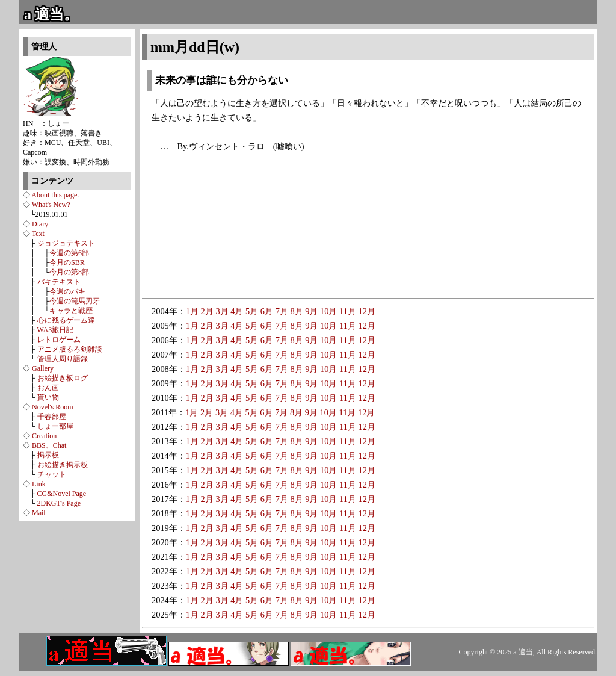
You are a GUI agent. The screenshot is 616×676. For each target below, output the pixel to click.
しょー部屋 (55, 426)
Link (39, 484)
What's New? (51, 205)
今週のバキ (67, 291)
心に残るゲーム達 (66, 320)
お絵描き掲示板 (63, 465)
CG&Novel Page (62, 494)
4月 (237, 311)
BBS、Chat (49, 445)
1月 (192, 311)
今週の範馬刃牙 (75, 301)
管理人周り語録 (63, 359)
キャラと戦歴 (71, 311)
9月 (311, 311)
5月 (252, 311)
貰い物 (48, 397)
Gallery (43, 368)
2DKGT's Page (59, 503)
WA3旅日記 (56, 330)
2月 (207, 311)
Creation (44, 436)
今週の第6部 (69, 253)
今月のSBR (67, 262)
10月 (328, 311)
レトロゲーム (59, 340)
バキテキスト (59, 282)
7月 (282, 311)
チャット (52, 474)
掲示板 (48, 455)
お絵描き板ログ (63, 378)
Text (38, 234)
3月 (222, 311)
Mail (39, 513)
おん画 (48, 388)
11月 (348, 311)
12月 (367, 311)
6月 (267, 311)
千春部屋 (52, 417)
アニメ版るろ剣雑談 (70, 349)
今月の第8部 (69, 272)
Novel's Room (53, 407)
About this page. (55, 195)
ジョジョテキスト (66, 243)
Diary (40, 224)
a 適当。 (51, 14)
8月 (296, 311)
